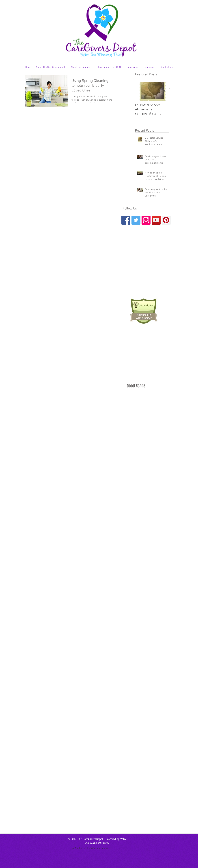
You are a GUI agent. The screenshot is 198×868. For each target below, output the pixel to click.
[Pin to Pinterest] (70, 95)
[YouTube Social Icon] (156, 220)
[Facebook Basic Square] (126, 220)
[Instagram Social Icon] (146, 220)
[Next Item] (164, 91)
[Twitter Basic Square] (136, 220)
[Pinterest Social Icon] (166, 220)
